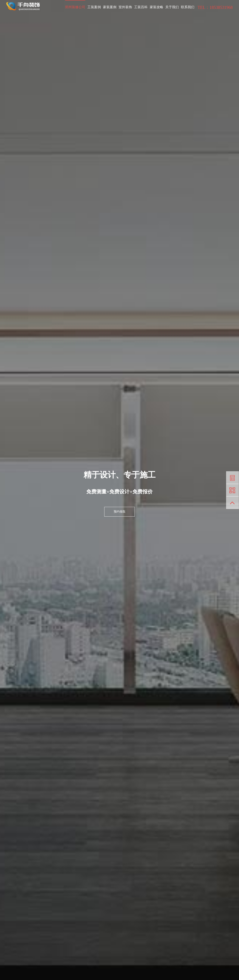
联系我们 (188, 7)
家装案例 (110, 7)
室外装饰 (125, 7)
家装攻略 (156, 7)
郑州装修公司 (75, 7)
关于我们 (172, 7)
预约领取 (120, 512)
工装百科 (141, 7)
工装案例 (94, 7)
